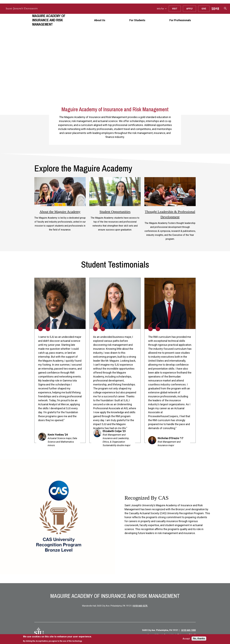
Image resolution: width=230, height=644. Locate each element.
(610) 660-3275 (140, 606)
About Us (100, 20)
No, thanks (199, 638)
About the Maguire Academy (60, 212)
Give (204, 9)
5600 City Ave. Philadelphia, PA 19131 (160, 630)
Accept (186, 639)
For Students (137, 20)
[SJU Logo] (39, 632)
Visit (175, 9)
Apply (189, 9)
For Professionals (180, 20)
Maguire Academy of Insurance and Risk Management (49, 20)
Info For (162, 9)
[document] (57, 639)
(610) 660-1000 (188, 630)
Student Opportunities (115, 212)
